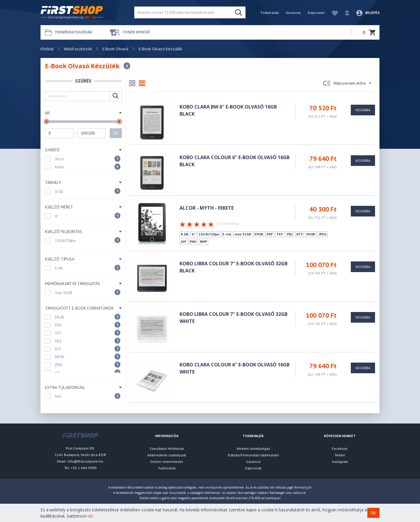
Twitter (340, 455)
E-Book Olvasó (115, 49)
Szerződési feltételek (167, 449)
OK (116, 133)
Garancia (293, 13)
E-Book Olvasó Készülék (160, 49)
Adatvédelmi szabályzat (167, 455)
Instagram (340, 462)
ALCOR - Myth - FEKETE (207, 208)
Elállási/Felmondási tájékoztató (253, 455)
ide (90, 516)
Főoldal (47, 49)
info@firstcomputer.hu (85, 461)
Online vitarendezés (167, 462)
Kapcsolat (316, 13)
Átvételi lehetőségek (253, 449)
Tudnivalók (269, 13)
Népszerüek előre (347, 83)
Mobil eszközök (78, 49)
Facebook (340, 449)
